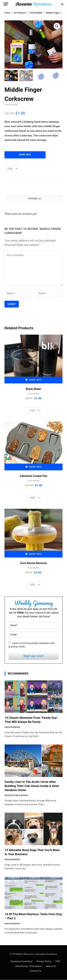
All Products (20, 13)
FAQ (58, 962)
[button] (57, 26)
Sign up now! (34, 656)
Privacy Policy (44, 962)
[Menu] (6, 4)
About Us (51, 966)
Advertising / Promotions (28, 966)
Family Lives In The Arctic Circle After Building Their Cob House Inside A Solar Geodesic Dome (32, 786)
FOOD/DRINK (36, 13)
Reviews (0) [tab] (35, 199)
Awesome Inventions (22, 962)
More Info (25, 155)
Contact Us (36, 971)
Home (7, 13)
